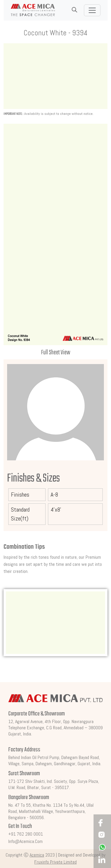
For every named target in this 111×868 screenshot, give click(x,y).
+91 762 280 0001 (26, 834)
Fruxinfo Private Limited (55, 862)
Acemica (37, 855)
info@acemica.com (25, 841)
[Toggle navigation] (92, 10)
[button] (74, 10)
